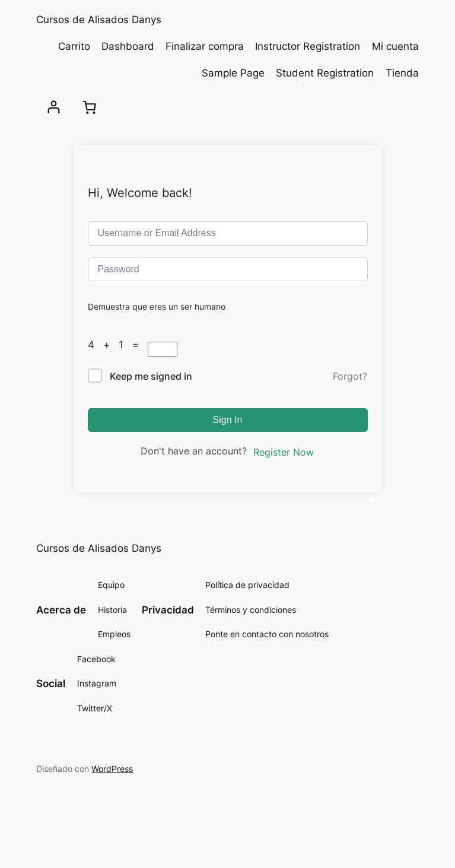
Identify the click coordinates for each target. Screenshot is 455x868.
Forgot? (350, 376)
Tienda (402, 73)
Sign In (228, 420)
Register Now (284, 452)
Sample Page (233, 73)
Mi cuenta (395, 46)
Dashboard (128, 46)
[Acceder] (54, 107)
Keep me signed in (151, 376)
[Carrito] (90, 107)
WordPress (112, 769)
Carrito (74, 46)
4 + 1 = (118, 345)
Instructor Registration (308, 46)
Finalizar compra (205, 46)
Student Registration (325, 73)
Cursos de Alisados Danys (99, 20)
